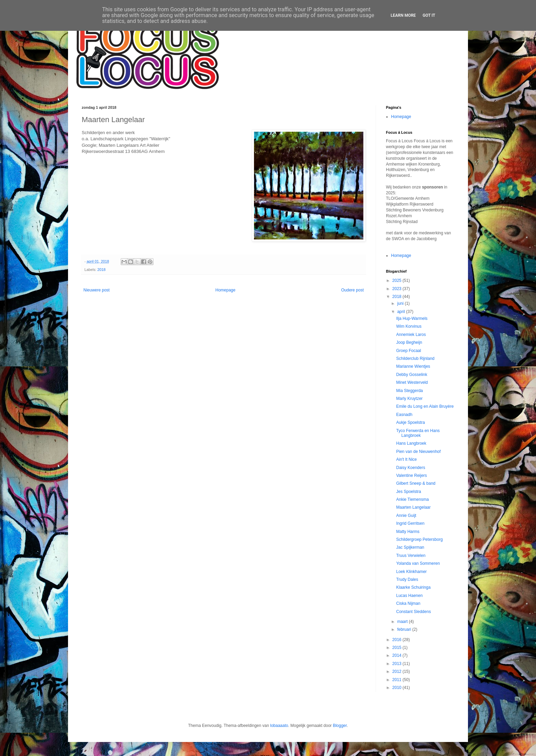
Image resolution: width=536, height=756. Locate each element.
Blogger (340, 726)
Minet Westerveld (412, 382)
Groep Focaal (409, 351)
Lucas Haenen (409, 596)
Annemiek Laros (411, 335)
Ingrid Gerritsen (410, 523)
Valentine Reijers (412, 475)
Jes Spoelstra (409, 492)
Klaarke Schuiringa (413, 587)
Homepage (225, 290)
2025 (398, 281)
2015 (398, 648)
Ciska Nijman (408, 603)
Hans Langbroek (411, 443)
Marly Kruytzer (409, 399)
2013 (398, 664)
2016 (398, 640)
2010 (398, 688)
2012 (398, 672)
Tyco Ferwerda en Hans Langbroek (418, 433)
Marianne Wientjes (413, 366)
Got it (429, 15)
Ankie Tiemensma (412, 499)
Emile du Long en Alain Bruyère (425, 406)
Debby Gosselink (412, 375)
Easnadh (404, 415)
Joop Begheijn (409, 342)
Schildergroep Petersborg (419, 539)
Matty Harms (408, 532)
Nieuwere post (97, 290)
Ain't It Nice (406, 459)
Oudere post (352, 290)
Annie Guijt (406, 516)
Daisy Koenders (411, 468)
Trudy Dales (407, 579)
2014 (398, 655)
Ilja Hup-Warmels (412, 318)
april (402, 312)
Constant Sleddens (413, 612)
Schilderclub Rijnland (415, 359)
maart (403, 622)
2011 (398, 680)
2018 (102, 270)
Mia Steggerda (410, 391)
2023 (398, 289)
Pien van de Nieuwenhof (418, 452)
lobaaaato (279, 726)
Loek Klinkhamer (411, 572)
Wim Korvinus (409, 326)
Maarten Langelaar (413, 507)
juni (401, 303)
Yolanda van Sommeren (418, 563)
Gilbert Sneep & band (416, 483)
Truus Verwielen (411, 556)
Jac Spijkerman (410, 547)
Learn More (403, 15)
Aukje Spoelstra (411, 422)
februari (405, 629)
